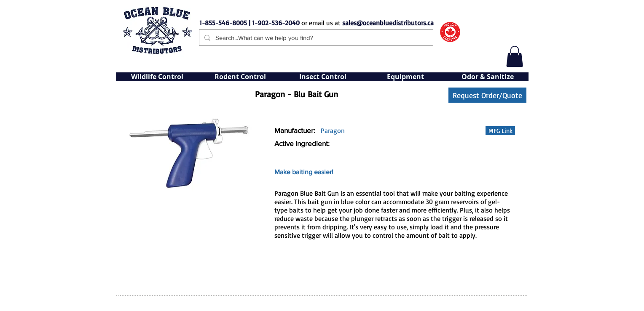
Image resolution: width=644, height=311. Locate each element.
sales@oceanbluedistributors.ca (388, 23)
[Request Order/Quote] (487, 95)
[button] (515, 56)
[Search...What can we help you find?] (315, 38)
